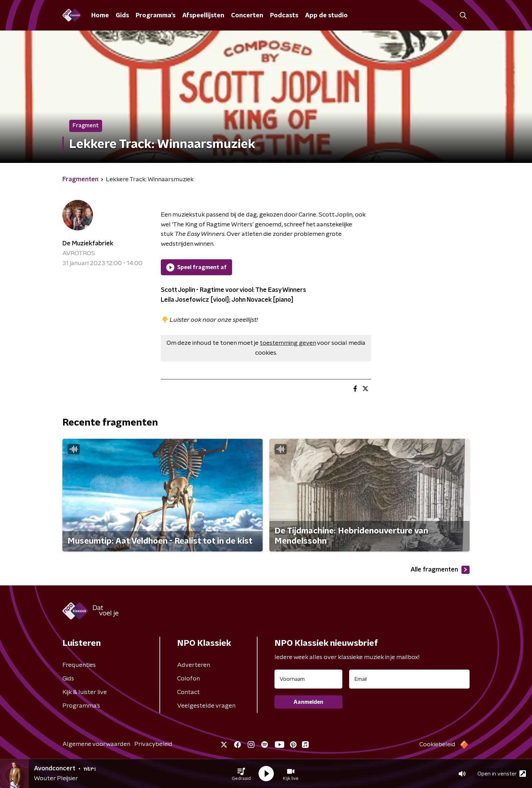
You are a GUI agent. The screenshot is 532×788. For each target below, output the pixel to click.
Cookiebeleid (437, 745)
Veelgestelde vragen (206, 706)
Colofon (188, 679)
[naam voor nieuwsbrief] (308, 679)
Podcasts (284, 16)
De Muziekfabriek (88, 244)
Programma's (156, 16)
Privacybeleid (153, 744)
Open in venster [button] (502, 774)
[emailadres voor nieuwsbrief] (409, 679)
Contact (188, 692)
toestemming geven (288, 343)
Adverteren (194, 665)
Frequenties (79, 665)
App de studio (326, 16)
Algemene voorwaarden (96, 744)
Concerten (247, 16)
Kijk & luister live (85, 692)
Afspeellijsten (203, 16)
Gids (122, 16)
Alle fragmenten (440, 570)
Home (100, 16)
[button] (241, 774)
